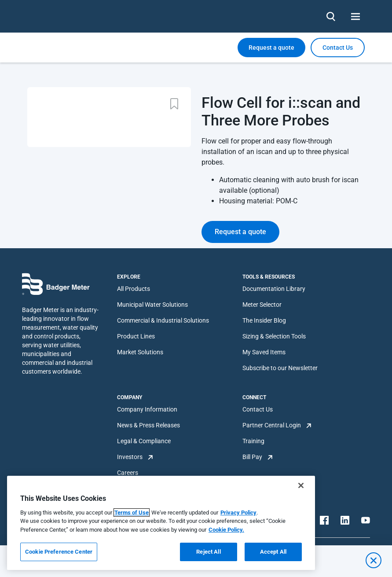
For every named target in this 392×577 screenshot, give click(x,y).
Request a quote (271, 48)
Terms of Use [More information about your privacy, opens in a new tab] (132, 513)
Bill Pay (252, 457)
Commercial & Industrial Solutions (163, 320)
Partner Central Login (272, 425)
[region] (161, 523)
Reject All (208, 552)
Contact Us (258, 409)
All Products (134, 289)
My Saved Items (264, 352)
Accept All (273, 552)
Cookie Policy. (226, 530)
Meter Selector (262, 305)
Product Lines (136, 336)
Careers (128, 473)
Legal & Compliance (144, 441)
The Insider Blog (264, 320)
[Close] (301, 485)
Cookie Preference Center (59, 552)
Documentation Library (274, 289)
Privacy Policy (238, 513)
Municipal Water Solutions (152, 305)
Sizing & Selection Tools (274, 336)
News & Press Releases (148, 425)
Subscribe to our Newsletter (280, 368)
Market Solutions (140, 352)
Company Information (147, 409)
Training (253, 441)
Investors (130, 457)
